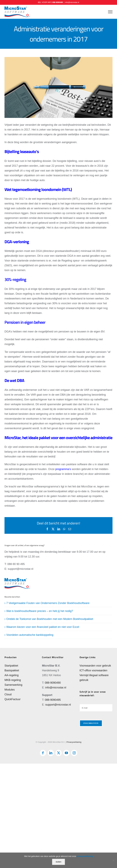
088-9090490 (58, 2)
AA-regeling (12, 675)
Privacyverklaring (74, 742)
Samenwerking (13, 685)
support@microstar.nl (58, 705)
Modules (10, 690)
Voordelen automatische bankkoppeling (30, 635)
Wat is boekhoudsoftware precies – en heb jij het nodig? (40, 611)
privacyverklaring (85, 856)
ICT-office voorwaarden (93, 670)
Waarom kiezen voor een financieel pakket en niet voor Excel (43, 627)
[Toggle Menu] (110, 12)
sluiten (59, 862)
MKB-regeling (13, 680)
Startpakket (11, 666)
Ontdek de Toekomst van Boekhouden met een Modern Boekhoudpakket (50, 619)
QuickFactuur (13, 699)
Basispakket (12, 670)
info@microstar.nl (72, 2)
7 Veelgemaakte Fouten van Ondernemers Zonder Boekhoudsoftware (48, 603)
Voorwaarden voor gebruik (95, 666)
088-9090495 (53, 700)
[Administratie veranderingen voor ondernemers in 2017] (59, 87)
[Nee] (113, 860)
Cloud (8, 694)
